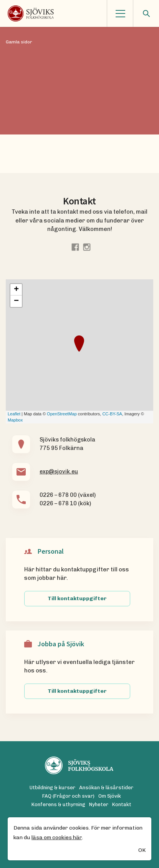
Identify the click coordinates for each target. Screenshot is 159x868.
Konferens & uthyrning (58, 804)
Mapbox (15, 420)
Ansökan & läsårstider (106, 788)
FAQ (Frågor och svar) (68, 796)
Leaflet (14, 414)
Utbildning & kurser (52, 788)
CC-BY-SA (112, 414)
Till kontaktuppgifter (77, 598)
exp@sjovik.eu (59, 471)
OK (142, 851)
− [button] (16, 301)
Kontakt (122, 804)
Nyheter (99, 804)
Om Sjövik (110, 796)
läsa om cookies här (57, 838)
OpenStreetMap (62, 414)
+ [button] (16, 290)
